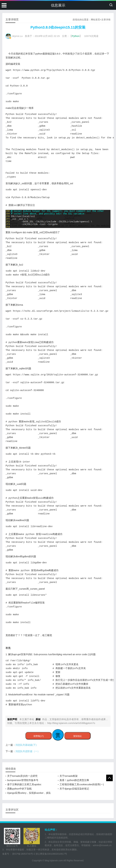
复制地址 (77, 736)
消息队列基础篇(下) (26, 745)
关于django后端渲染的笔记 (74, 789)
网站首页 (95, 20)
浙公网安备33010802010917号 (51, 854)
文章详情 (106, 20)
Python (76, 36)
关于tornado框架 (69, 776)
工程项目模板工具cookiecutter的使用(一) (82, 784)
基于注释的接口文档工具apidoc (24, 784)
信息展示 (58, 5)
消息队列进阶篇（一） (28, 751)
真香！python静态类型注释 (74, 780)
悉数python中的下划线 (19, 789)
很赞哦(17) (39, 736)
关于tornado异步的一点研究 (22, 776)
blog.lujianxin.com (54, 860)
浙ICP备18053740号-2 (23, 854)
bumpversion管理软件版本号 (23, 780)
